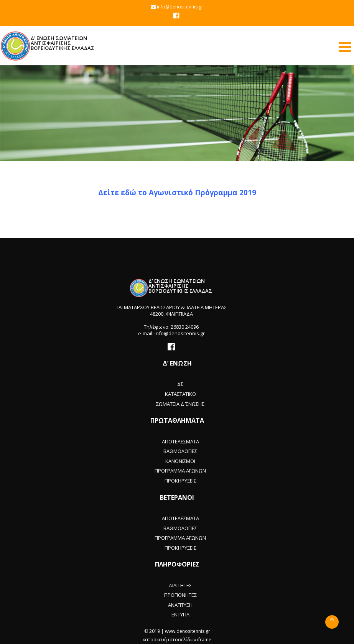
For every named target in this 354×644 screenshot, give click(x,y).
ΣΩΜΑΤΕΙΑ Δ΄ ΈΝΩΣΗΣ (180, 404)
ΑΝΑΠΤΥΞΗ (180, 605)
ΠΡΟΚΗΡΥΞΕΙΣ (180, 481)
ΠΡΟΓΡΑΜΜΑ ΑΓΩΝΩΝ (180, 471)
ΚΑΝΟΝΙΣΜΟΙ (180, 461)
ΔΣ (180, 384)
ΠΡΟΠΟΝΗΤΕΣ (180, 595)
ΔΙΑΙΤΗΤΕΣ (180, 585)
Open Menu (345, 47)
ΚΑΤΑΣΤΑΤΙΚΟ (180, 394)
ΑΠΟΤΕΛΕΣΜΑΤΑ (180, 441)
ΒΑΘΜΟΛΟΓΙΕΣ (180, 451)
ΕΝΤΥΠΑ (180, 614)
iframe (204, 640)
